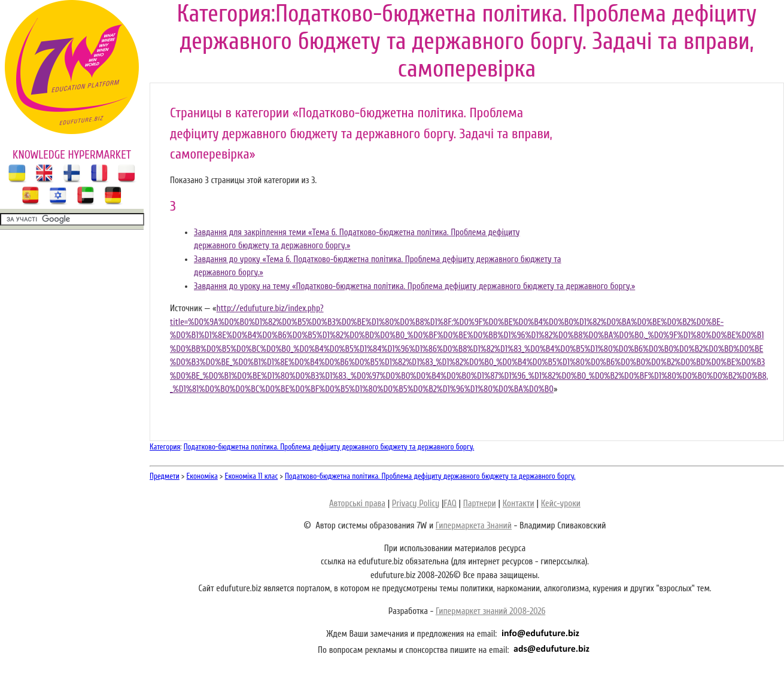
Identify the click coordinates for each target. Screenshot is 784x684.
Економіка (202, 476)
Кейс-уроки (561, 504)
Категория (165, 447)
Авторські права (357, 504)
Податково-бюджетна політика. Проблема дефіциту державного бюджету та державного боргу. (329, 447)
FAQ (450, 504)
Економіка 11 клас (252, 476)
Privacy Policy (416, 504)
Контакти (519, 504)
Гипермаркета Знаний (474, 526)
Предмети (165, 476)
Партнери (480, 504)
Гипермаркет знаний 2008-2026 (490, 611)
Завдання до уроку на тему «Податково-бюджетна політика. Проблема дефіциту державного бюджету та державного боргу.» (414, 286)
